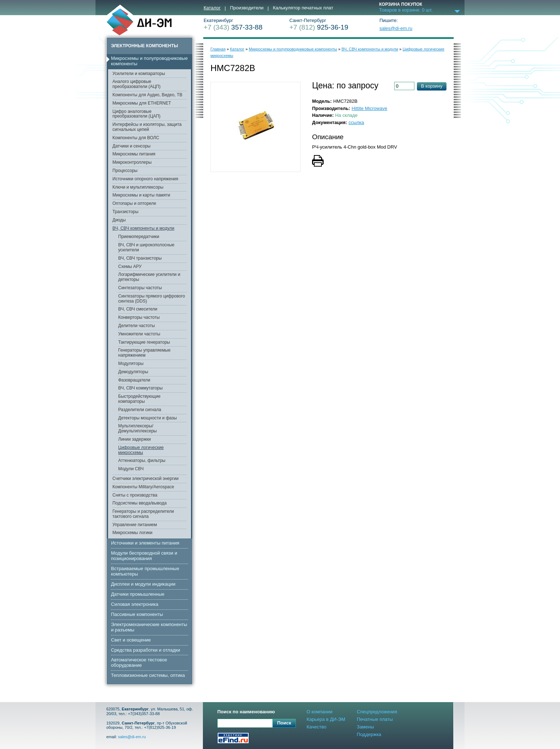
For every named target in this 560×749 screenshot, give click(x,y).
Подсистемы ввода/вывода (139, 503)
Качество (317, 727)
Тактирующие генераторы (144, 342)
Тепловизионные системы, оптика (148, 675)
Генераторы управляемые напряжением (144, 353)
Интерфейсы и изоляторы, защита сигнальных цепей (147, 127)
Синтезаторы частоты (140, 288)
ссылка (356, 122)
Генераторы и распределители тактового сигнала (143, 514)
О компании (320, 712)
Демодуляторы (133, 372)
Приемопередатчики (139, 237)
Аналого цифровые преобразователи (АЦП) (136, 84)
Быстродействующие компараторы (139, 399)
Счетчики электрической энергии (146, 479)
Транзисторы (125, 212)
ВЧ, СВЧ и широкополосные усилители (146, 247)
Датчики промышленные (138, 594)
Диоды (119, 220)
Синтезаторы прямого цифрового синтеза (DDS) (152, 299)
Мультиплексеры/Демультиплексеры (137, 428)
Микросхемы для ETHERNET (142, 103)
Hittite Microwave (370, 108)
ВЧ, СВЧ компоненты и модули (143, 228)
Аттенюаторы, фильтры (142, 461)
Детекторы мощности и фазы (148, 418)
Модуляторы (131, 364)
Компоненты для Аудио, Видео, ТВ (147, 95)
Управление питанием (135, 525)
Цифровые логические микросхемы (141, 450)
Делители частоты (137, 326)
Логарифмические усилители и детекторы (149, 277)
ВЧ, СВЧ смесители (138, 309)
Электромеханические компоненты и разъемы (149, 627)
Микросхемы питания (134, 154)
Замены (365, 727)
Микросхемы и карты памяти (141, 195)
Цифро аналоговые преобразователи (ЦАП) (136, 114)
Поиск (284, 723)
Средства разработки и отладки (146, 650)
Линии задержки (134, 439)
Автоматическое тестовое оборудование (139, 662)
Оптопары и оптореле (134, 203)
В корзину (432, 86)
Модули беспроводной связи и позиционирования (144, 556)
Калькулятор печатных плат (303, 8)
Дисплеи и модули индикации (143, 584)
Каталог (212, 8)
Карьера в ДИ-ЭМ (326, 719)
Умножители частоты (139, 334)
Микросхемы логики (132, 533)
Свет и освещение (131, 640)
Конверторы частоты (139, 317)
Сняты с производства (135, 495)
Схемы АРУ (130, 266)
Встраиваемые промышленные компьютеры (145, 571)
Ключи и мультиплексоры (138, 187)
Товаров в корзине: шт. (406, 10)
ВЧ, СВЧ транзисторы (140, 258)
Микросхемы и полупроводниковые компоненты (149, 61)
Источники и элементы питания (145, 543)
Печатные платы (375, 719)
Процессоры (125, 171)
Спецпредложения (377, 712)
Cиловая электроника (135, 604)
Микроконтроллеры (132, 162)
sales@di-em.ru (396, 28)
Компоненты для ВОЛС (136, 138)
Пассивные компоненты (137, 614)
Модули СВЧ (131, 469)
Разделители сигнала (140, 410)
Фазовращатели (134, 380)
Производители (247, 8)
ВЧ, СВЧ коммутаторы (140, 388)
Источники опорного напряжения (145, 179)
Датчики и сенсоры (132, 146)
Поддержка (369, 734)
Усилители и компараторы (139, 74)
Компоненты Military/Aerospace (143, 487)
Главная (218, 49)
